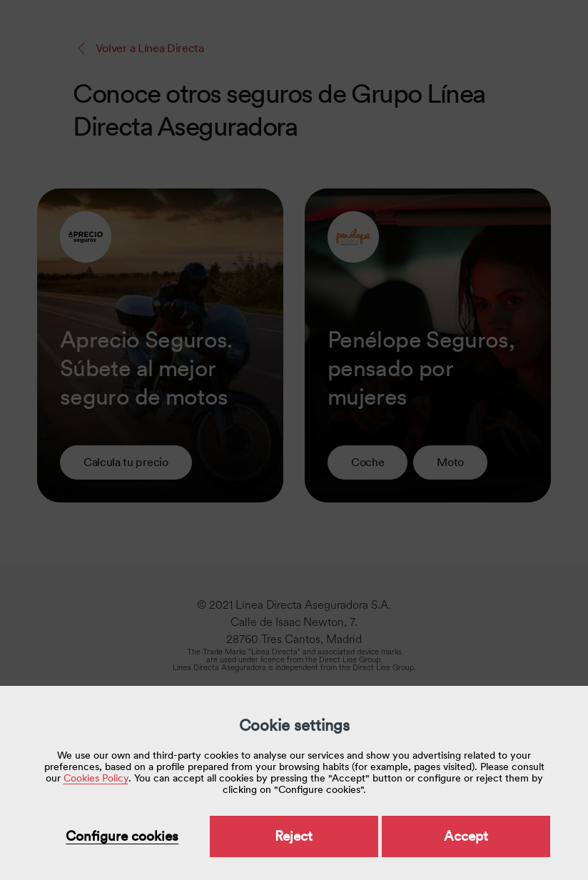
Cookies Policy (96, 778)
